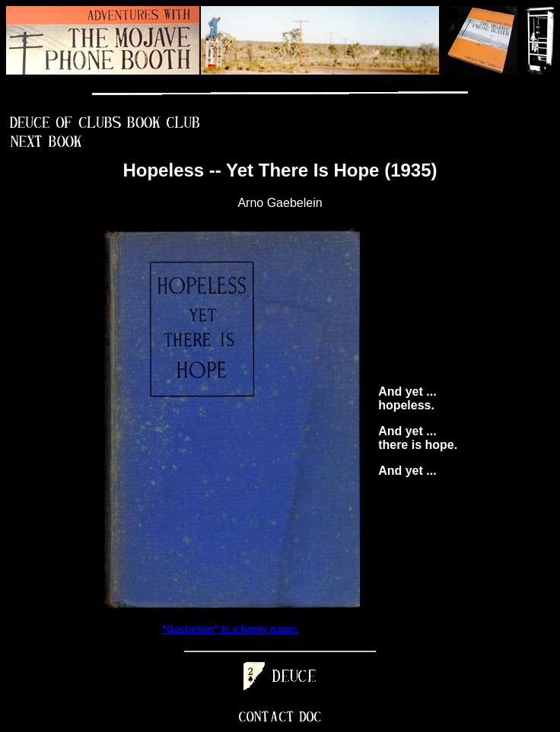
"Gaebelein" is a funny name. (231, 629)
